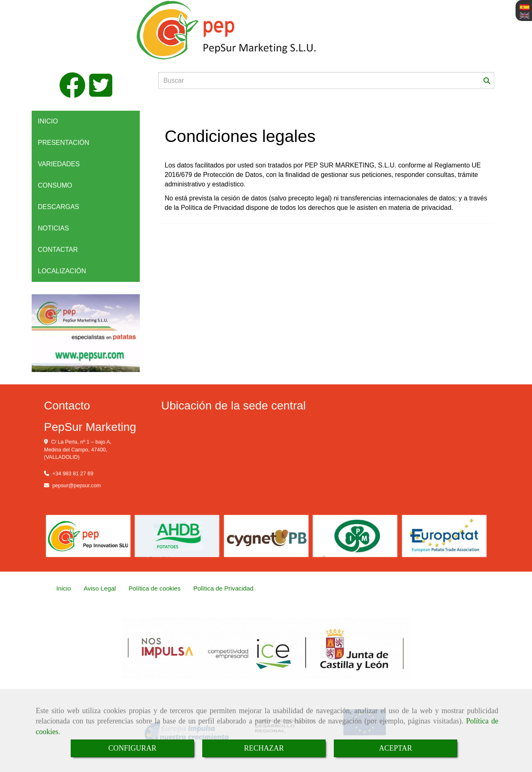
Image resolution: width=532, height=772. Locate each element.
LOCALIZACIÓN (62, 271)
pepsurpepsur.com (76, 485)
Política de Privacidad (223, 588)
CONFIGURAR (132, 748)
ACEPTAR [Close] (396, 748)
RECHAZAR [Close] (264, 748)
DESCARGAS (58, 207)
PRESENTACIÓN (64, 143)
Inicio (64, 588)
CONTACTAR (58, 250)
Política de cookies (155, 588)
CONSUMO (55, 185)
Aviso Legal (99, 588)
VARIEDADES (59, 164)
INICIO (48, 121)
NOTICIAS (53, 228)
